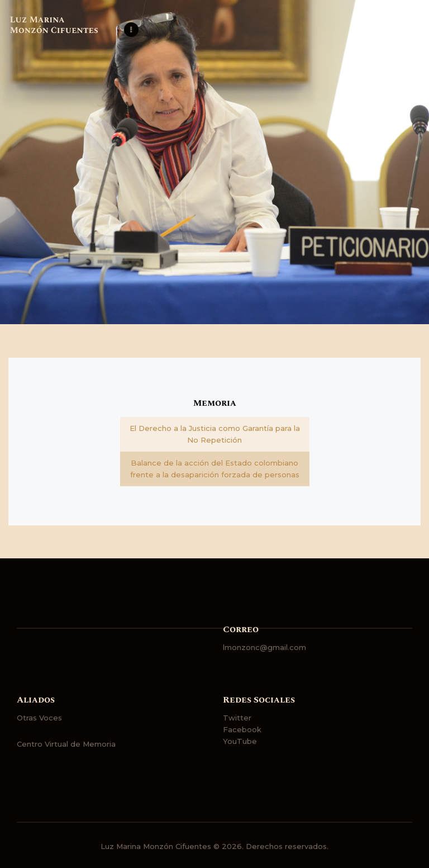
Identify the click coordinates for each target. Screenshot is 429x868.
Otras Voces (39, 718)
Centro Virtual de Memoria (66, 744)
